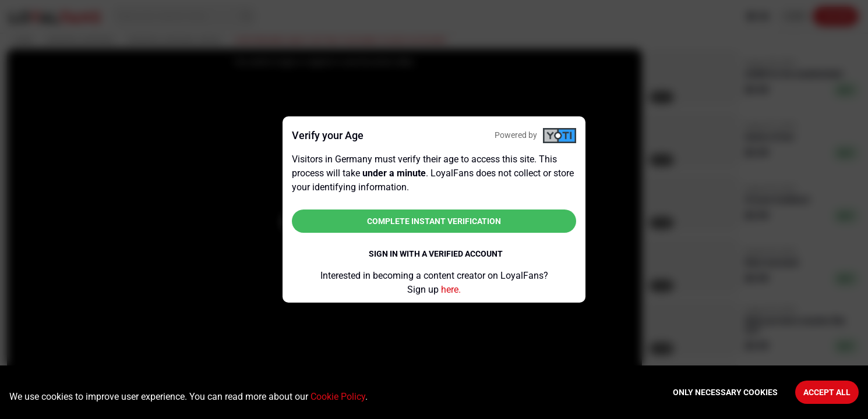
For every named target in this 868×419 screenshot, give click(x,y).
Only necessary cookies (725, 392)
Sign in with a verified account (436, 254)
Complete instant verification (434, 221)
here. (451, 290)
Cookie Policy (338, 397)
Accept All (827, 392)
